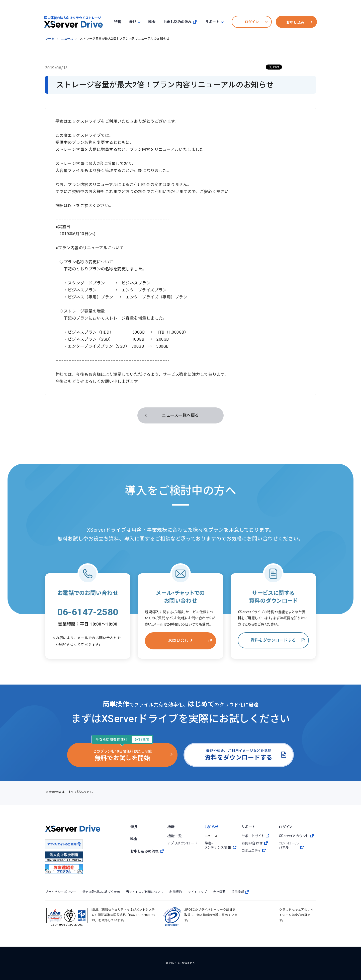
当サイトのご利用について (145, 892)
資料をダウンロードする (273, 640)
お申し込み (295, 22)
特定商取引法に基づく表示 (101, 892)
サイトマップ (197, 892)
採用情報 (240, 892)
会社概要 (219, 892)
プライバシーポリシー (61, 892)
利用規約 (176, 892)
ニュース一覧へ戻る (180, 415)
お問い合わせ (181, 641)
